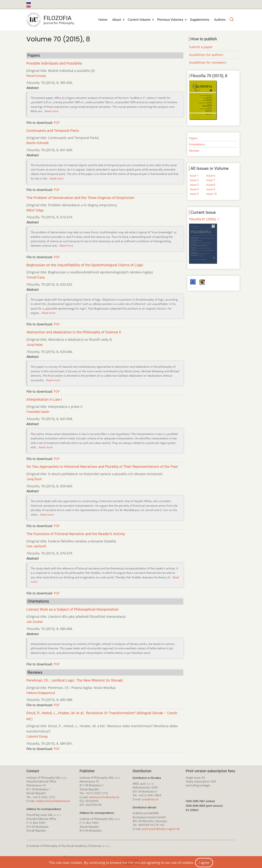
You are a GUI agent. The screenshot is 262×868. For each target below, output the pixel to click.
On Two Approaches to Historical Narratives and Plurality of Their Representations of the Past (102, 467)
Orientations (197, 144)
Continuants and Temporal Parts (53, 131)
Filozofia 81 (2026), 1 (204, 219)
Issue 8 (211, 185)
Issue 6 (211, 175)
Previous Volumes (170, 20)
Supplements (200, 20)
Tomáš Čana (36, 277)
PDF (57, 123)
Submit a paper (201, 47)
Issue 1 (194, 175)
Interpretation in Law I (44, 400)
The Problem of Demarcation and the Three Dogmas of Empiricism (80, 198)
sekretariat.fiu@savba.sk (104, 797)
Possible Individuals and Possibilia (54, 63)
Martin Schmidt (37, 143)
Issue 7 (211, 180)
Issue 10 (212, 194)
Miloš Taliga (35, 210)
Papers (193, 138)
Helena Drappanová (41, 693)
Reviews (194, 150)
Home (103, 20)
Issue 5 (194, 194)
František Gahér (38, 412)
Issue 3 (194, 185)
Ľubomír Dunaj (37, 736)
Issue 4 (194, 189)
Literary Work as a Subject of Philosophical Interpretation (73, 609)
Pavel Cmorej (36, 76)
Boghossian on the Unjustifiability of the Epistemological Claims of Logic (85, 265)
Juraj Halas (35, 345)
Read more (52, 111)
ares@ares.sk (150, 799)
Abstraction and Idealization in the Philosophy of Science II (74, 332)
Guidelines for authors (206, 55)
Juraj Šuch (34, 479)
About (117, 20)
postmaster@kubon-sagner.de (161, 829)
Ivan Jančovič (36, 546)
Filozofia (57, 18)
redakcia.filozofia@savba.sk (53, 801)
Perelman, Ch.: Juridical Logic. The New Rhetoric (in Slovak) (75, 680)
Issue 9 (211, 189)
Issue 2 (194, 180)
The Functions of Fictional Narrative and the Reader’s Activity (76, 534)
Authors (220, 20)
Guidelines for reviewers (208, 62)
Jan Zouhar (35, 622)
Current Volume (139, 20)
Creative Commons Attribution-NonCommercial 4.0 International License (153, 857)
